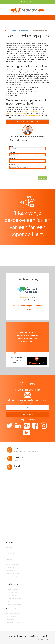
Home (5, 31)
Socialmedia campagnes (40, 31)
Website (13, 158)
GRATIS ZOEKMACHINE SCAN (27, 122)
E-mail (12, 165)
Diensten (13, 31)
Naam (12, 146)
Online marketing (24, 31)
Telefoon (13, 152)
